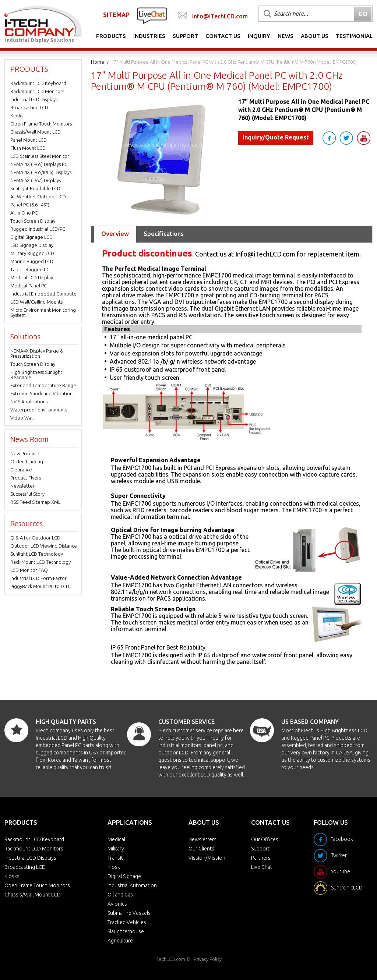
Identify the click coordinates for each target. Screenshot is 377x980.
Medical (116, 839)
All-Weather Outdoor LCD (38, 197)
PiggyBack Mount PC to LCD (40, 586)
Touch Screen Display (33, 221)
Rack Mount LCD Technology (40, 562)
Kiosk (114, 867)
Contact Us (223, 36)
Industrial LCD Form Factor (38, 578)
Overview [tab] (115, 233)
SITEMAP (116, 15)
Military (116, 849)
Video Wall (22, 418)
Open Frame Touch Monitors (41, 124)
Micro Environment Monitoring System (43, 312)
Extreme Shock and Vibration (41, 393)
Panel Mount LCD (29, 140)
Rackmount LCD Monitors (37, 91)
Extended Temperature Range (43, 385)
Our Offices (265, 839)
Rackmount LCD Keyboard (38, 83)
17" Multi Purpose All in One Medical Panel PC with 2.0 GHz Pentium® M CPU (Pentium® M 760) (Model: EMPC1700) (234, 62)
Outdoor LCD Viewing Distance (44, 546)
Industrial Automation (132, 885)
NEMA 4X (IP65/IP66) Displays (41, 172)
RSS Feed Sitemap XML (35, 502)
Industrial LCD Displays (34, 99)
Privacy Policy (208, 959)
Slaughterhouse (126, 931)
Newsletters (202, 839)
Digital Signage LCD (31, 237)
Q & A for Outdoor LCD (35, 538)
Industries (149, 36)
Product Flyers (26, 478)
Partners (261, 858)
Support (185, 36)
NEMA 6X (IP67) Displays (36, 180)
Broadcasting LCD (29, 107)
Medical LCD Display (32, 277)
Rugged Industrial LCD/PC (38, 229)
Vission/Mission (207, 858)
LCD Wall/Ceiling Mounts (36, 302)
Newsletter (22, 486)
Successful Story (27, 494)
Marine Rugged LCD (32, 261)
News (286, 36)
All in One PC (24, 213)
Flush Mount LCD (28, 148)
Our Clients (201, 849)
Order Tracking (27, 461)
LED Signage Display (32, 245)
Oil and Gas (120, 895)
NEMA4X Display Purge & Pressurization (37, 353)
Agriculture (120, 941)
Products (111, 36)
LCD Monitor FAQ (29, 570)
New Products (25, 453)
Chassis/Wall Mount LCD (36, 132)
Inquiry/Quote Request (276, 137)
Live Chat (262, 867)
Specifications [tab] (164, 233)
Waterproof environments (39, 410)
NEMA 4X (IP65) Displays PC (39, 164)
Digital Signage (124, 876)
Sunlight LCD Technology (37, 554)
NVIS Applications (29, 401)
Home (98, 62)
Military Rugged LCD (32, 253)
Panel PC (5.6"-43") (30, 205)
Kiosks (17, 116)
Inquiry (259, 36)
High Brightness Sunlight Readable (36, 375)
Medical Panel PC (29, 286)
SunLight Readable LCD (35, 188)
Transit (115, 858)
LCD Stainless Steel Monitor (40, 156)
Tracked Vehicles (127, 922)
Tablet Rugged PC (30, 269)
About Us (315, 36)
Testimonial (354, 36)
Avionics (117, 904)
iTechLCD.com (170, 959)
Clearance (21, 470)
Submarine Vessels (129, 913)
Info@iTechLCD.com (220, 16)
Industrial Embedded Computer (44, 294)
